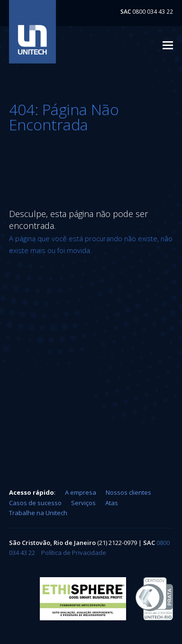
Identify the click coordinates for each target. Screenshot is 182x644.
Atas (112, 503)
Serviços (83, 503)
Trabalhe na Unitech (38, 513)
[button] (168, 45)
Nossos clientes (128, 492)
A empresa (81, 492)
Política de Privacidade (74, 553)
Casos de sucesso (35, 503)
